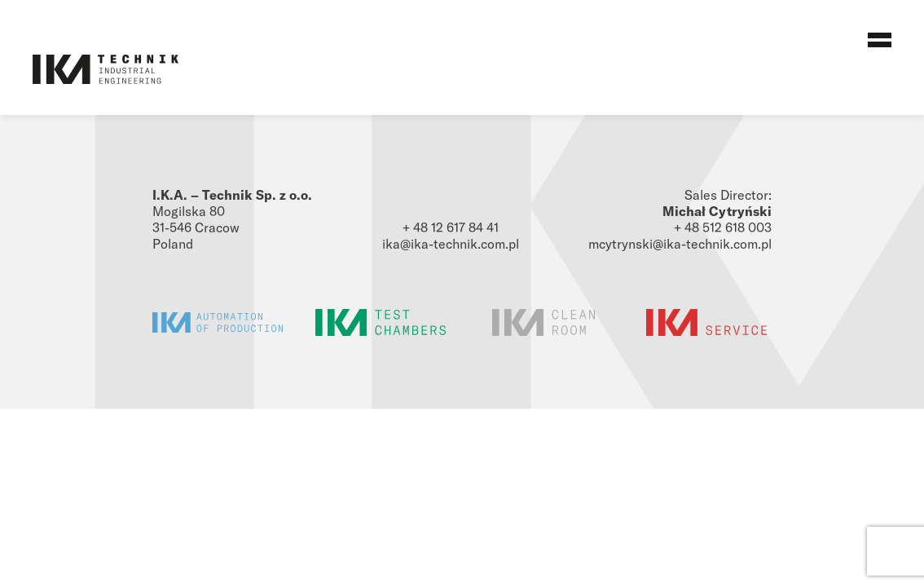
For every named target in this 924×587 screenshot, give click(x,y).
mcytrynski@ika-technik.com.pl (680, 244)
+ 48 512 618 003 (723, 227)
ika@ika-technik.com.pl (451, 244)
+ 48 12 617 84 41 (451, 227)
